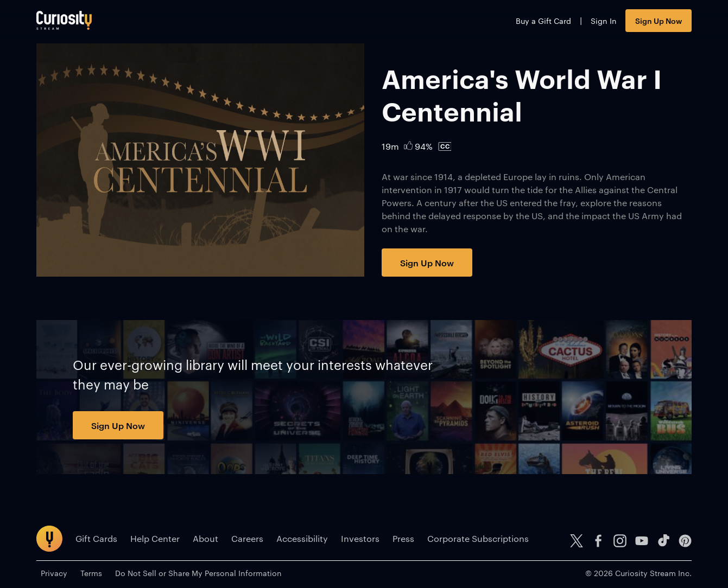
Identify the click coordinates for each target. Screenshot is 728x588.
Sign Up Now (659, 20)
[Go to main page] (64, 20)
